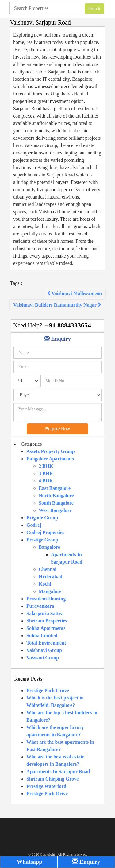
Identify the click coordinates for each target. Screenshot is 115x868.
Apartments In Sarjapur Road (58, 771)
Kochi (45, 584)
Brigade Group (42, 518)
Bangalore (49, 547)
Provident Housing (46, 599)
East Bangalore (55, 488)
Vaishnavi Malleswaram (74, 293)
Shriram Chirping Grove (52, 779)
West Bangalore (55, 510)
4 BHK (46, 481)
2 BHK (46, 466)
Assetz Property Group (51, 451)
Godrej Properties (45, 532)
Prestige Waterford (46, 786)
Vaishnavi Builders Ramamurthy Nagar (57, 305)
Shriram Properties (47, 621)
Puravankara (40, 606)
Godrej (34, 525)
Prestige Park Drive (47, 794)
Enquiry (86, 862)
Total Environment (46, 643)
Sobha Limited (42, 635)
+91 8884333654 (68, 325)
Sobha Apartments (46, 628)
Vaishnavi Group (44, 650)
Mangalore (50, 591)
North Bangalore (56, 496)
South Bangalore (56, 503)
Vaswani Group (43, 658)
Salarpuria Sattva (45, 613)
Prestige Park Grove (48, 690)
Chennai (48, 569)
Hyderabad (50, 577)
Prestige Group (42, 540)
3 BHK (46, 473)
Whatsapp (29, 862)
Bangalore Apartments (50, 459)
